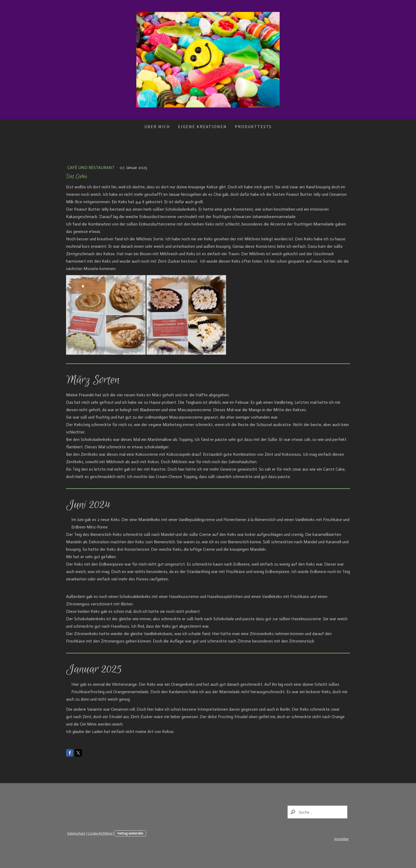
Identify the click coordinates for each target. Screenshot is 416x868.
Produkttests (253, 127)
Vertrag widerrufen (130, 833)
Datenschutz (76, 833)
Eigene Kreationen (202, 127)
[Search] (317, 812)
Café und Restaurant (92, 168)
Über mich (157, 127)
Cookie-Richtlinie (100, 833)
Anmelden (341, 839)
